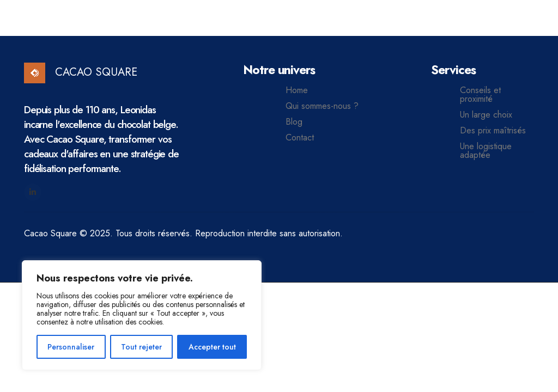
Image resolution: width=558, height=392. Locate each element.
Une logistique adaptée (486, 151)
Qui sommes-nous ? (322, 106)
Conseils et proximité (480, 95)
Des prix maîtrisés (493, 131)
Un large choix (486, 115)
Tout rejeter (141, 347)
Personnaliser (71, 347)
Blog (294, 122)
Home (297, 90)
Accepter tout (212, 347)
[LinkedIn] (33, 192)
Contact (300, 138)
